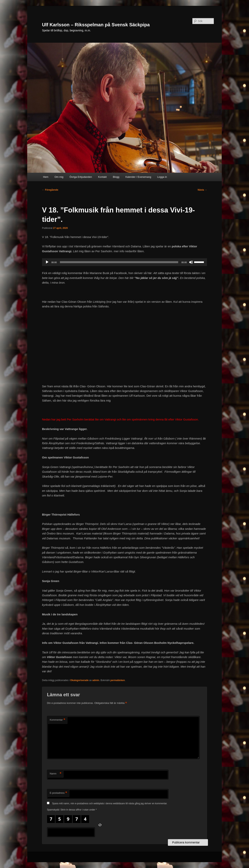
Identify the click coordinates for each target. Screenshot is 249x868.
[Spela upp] (47, 262)
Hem (46, 177)
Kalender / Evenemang (138, 177)
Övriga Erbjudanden (81, 177)
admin (96, 680)
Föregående (50, 190)
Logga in (162, 177)
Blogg (116, 177)
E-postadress (58, 793)
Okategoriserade (79, 680)
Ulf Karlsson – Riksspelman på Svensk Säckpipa (96, 25)
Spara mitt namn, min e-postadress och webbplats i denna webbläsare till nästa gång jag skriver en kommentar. (110, 803)
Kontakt (102, 177)
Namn (55, 774)
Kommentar (57, 720)
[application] (124, 262)
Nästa (202, 190)
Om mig (59, 177)
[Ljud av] (191, 262)
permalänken (118, 680)
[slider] (119, 262)
